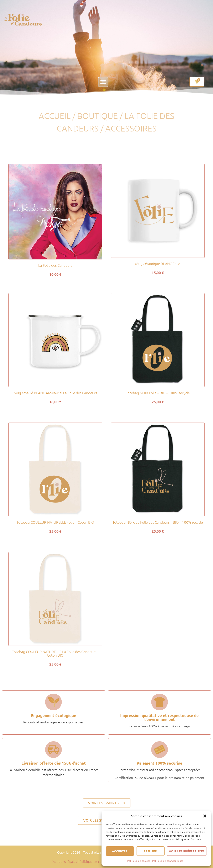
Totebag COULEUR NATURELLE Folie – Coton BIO (55, 522)
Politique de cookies (139, 861)
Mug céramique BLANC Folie (158, 264)
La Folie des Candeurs (55, 265)
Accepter (120, 851)
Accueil (55, 116)
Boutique (97, 116)
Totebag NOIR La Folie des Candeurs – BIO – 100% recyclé (158, 522)
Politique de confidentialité (168, 861)
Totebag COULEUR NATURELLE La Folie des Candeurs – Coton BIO (55, 653)
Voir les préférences (187, 851)
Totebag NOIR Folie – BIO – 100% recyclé (158, 393)
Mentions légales (64, 861)
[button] (205, 816)
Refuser (150, 851)
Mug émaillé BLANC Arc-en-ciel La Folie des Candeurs (55, 393)
